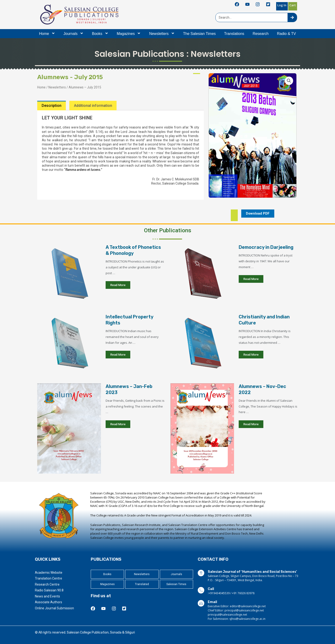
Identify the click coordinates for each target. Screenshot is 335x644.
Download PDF (258, 213)
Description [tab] (52, 106)
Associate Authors (49, 602)
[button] (289, 81)
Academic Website (49, 573)
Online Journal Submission (54, 608)
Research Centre (47, 584)
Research (261, 34)
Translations (234, 34)
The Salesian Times (199, 34)
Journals (74, 34)
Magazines (129, 34)
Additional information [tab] (93, 106)
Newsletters (162, 34)
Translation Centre (49, 578)
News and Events (47, 596)
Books (100, 34)
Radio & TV (286, 34)
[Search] (292, 17)
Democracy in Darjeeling (266, 247)
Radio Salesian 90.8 (49, 590)
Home (47, 34)
